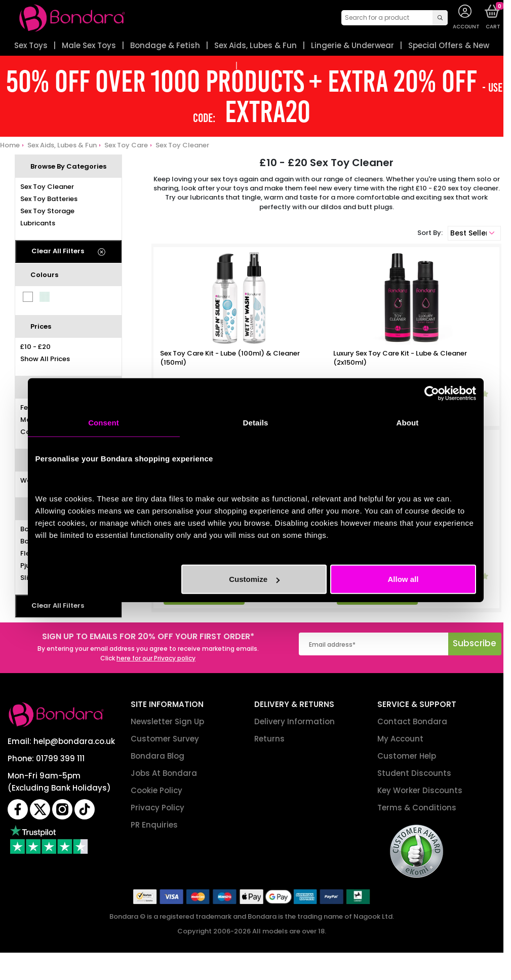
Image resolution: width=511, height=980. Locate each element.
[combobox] (395, 18)
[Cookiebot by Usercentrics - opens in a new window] (432, 393)
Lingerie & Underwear (352, 45)
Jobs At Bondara (164, 773)
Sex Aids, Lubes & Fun (255, 45)
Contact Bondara (412, 721)
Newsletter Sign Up (167, 721)
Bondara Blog (158, 756)
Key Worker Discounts (420, 790)
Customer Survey (165, 739)
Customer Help (407, 756)
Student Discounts (414, 773)
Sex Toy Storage (47, 211)
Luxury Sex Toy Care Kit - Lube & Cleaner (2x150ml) (400, 358)
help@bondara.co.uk (74, 741)
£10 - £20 (35, 347)
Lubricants (38, 223)
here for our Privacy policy (156, 658)
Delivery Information (294, 721)
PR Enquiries (154, 825)
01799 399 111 (60, 758)
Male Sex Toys (89, 45)
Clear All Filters (58, 251)
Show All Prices (45, 359)
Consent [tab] (104, 422)
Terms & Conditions (417, 808)
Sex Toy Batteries (49, 199)
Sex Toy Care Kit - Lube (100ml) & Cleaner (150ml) (230, 358)
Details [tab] (256, 422)
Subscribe (475, 643)
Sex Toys (31, 45)
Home (10, 145)
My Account (400, 739)
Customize (254, 579)
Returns (269, 739)
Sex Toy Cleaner (182, 145)
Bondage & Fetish (165, 45)
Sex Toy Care (126, 145)
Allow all (403, 579)
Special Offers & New (449, 45)
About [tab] (408, 422)
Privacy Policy (158, 808)
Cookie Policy (156, 790)
